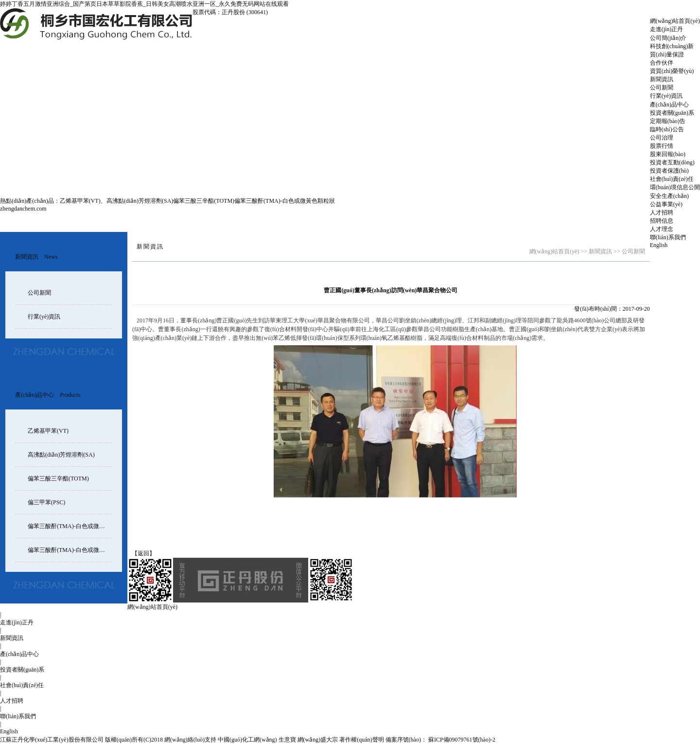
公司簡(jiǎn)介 (668, 38)
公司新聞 (662, 88)
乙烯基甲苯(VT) (80, 201)
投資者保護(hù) (669, 171)
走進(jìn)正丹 (667, 29)
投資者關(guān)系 (672, 113)
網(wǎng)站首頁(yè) (675, 21)
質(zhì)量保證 (667, 54)
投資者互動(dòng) (672, 162)
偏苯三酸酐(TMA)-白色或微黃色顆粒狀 (285, 201)
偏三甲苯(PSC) (46, 502)
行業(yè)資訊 (666, 96)
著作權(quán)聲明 (361, 740)
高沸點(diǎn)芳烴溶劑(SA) (140, 201)
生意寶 (287, 740)
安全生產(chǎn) (669, 196)
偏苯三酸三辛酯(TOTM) (204, 201)
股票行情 (662, 146)
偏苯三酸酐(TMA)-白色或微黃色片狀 (75, 550)
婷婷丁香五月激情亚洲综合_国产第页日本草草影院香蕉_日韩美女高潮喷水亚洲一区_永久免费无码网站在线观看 (144, 4)
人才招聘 (662, 213)
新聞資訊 (662, 79)
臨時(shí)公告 (667, 129)
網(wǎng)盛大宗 (318, 740)
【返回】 (143, 553)
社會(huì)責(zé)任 (672, 179)
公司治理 (662, 138)
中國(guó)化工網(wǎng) (247, 740)
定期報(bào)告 (668, 121)
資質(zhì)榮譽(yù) (672, 71)
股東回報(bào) (668, 154)
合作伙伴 (662, 63)
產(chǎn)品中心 (669, 105)
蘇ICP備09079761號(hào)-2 (461, 740)
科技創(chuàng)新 (672, 46)
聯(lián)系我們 (668, 237)
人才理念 (662, 229)
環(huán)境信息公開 (675, 187)
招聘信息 (662, 221)
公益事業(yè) (666, 204)
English (659, 245)
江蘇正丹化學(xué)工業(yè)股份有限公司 (52, 740)
